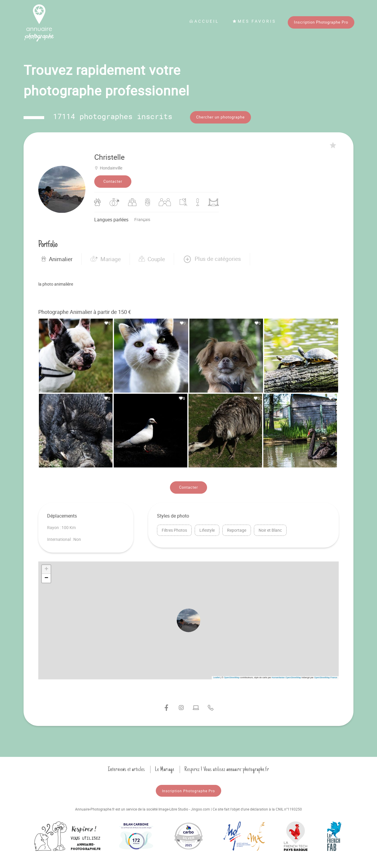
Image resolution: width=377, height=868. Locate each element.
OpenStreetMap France (326, 677)
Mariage (106, 258)
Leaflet (217, 677)
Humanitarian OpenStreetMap (286, 677)
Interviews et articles (126, 769)
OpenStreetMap (232, 677)
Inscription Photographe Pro (321, 22)
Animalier (57, 258)
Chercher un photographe (220, 117)
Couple (152, 258)
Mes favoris (254, 21)
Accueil (204, 21)
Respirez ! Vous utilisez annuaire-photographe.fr (227, 769)
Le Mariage (165, 769)
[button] (212, 258)
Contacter (113, 181)
